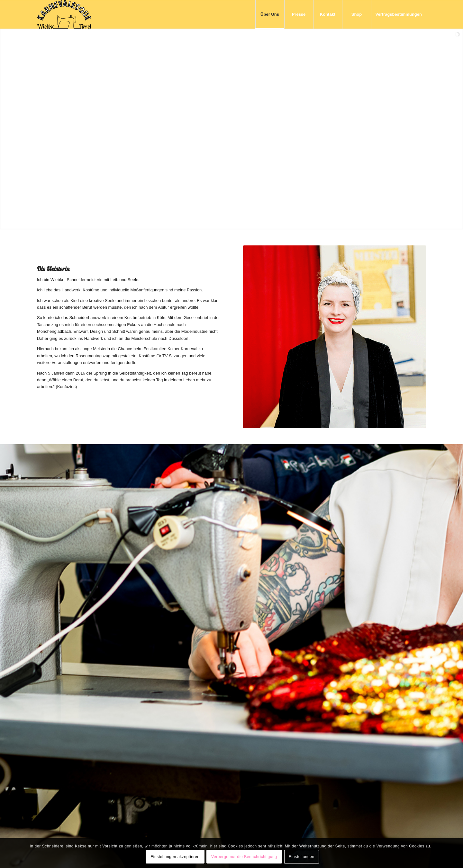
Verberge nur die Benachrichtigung (244, 857)
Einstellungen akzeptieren (175, 857)
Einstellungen (302, 857)
